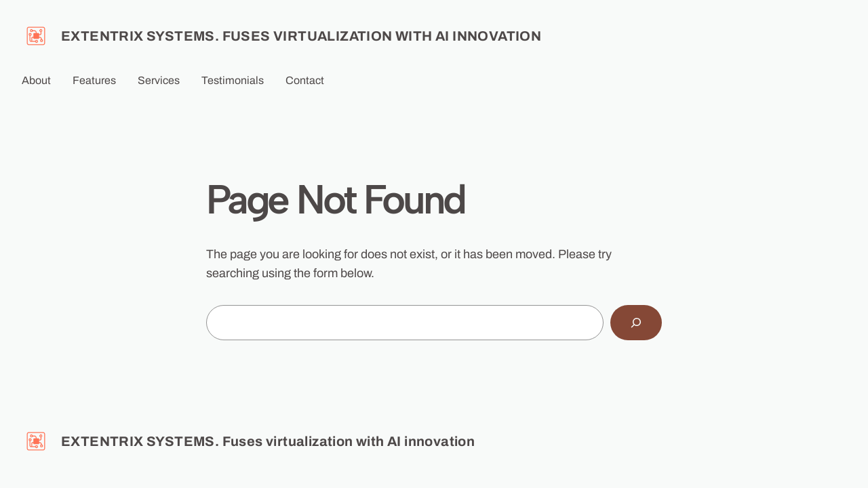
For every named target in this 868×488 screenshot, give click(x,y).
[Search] (636, 323)
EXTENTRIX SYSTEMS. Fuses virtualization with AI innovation (301, 36)
